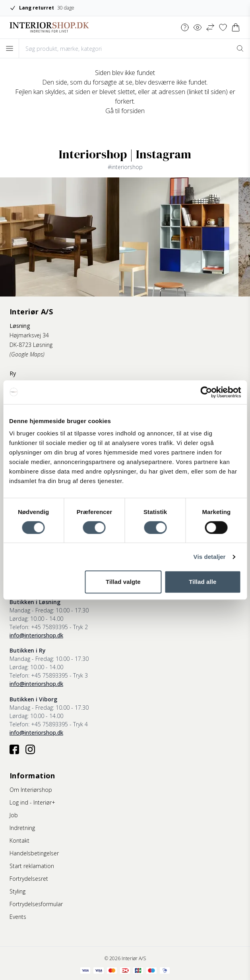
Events (18, 917)
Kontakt (19, 840)
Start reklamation (32, 866)
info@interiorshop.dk (36, 635)
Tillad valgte (123, 582)
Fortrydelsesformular (36, 904)
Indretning (22, 828)
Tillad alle (203, 582)
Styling (17, 891)
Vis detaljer (210, 557)
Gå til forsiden (125, 111)
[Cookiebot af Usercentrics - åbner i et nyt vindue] (206, 392)
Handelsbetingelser (34, 853)
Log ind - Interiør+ (32, 802)
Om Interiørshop (31, 790)
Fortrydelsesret (29, 879)
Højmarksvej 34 (29, 335)
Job (14, 815)
